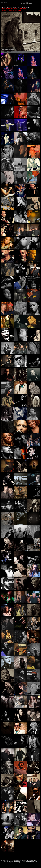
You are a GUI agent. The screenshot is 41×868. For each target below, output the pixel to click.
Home (3, 9)
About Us (14, 9)
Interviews (17, 10)
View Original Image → (9, 49)
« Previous (7, 52)
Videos (10, 10)
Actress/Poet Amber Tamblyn (7, 421)
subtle (30, 862)
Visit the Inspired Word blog (12, 862)
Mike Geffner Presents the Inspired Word (15, 8)
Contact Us (22, 9)
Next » (36, 52)
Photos (3, 10)
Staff (8, 9)
